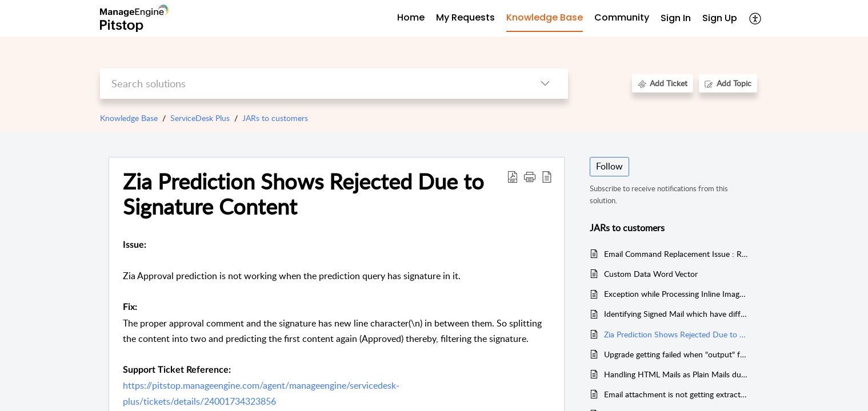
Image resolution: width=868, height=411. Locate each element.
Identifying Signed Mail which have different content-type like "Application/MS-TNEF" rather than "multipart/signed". (676, 314)
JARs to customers (275, 118)
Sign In (676, 18)
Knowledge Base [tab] (545, 17)
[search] (311, 84)
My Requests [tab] (465, 17)
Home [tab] (411, 17)
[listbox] (545, 84)
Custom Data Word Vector (651, 274)
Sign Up (720, 18)
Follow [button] (609, 166)
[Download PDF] (513, 176)
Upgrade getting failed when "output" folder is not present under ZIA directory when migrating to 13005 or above (676, 354)
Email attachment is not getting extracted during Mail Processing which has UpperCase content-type (676, 394)
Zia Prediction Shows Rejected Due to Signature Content (303, 194)
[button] (530, 176)
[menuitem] (676, 19)
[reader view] (547, 176)
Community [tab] (622, 17)
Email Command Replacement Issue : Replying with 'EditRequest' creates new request (676, 254)
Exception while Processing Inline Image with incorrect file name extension (676, 294)
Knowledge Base (129, 118)
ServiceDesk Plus (200, 118)
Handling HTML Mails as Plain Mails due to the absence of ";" (676, 374)
